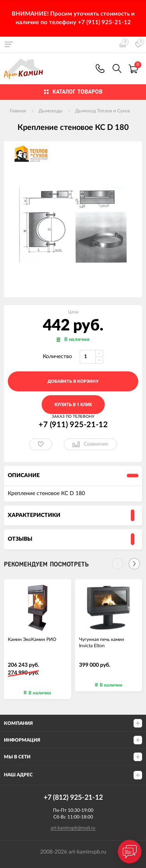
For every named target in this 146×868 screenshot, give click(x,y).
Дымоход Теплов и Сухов (103, 111)
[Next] (134, 564)
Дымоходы (51, 111)
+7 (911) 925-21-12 (100, 68)
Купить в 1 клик (73, 405)
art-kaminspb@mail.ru (73, 828)
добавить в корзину (73, 381)
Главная (18, 111)
